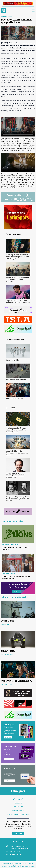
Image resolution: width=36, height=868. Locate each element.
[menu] (33, 10)
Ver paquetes (9, 759)
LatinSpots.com (16, 863)
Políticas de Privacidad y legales (18, 815)
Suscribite (8, 737)
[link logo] (4, 10)
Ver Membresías (10, 781)
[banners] (18, 3)
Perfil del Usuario (18, 811)
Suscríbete (18, 833)
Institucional (18, 803)
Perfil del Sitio (18, 807)
